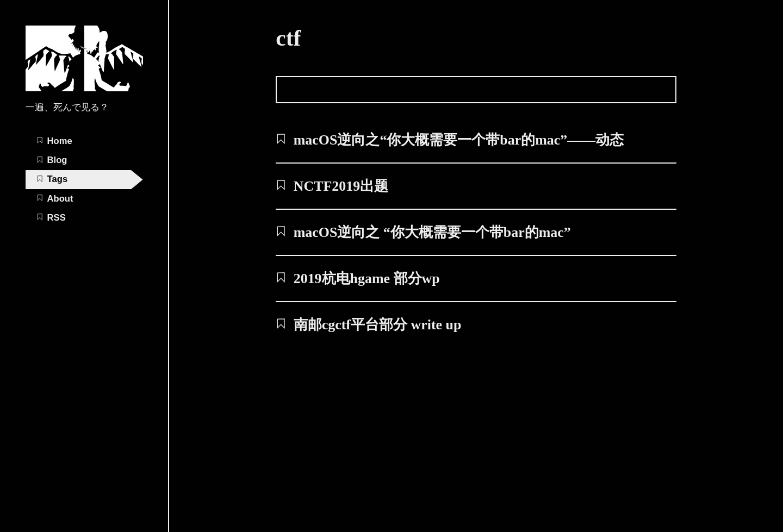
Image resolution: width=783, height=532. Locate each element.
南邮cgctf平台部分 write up (368, 325)
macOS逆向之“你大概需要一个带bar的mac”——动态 (450, 140)
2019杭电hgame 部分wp (358, 278)
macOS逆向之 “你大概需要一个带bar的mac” (423, 232)
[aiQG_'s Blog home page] (84, 88)
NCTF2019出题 (332, 186)
